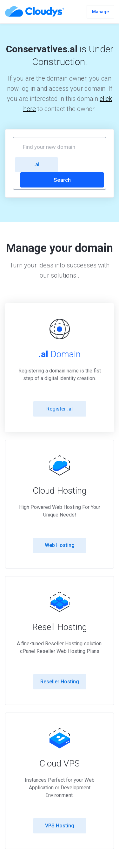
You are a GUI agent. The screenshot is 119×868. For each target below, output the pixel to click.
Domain (60, 354)
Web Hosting (60, 545)
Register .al (60, 409)
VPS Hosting (60, 826)
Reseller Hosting (60, 682)
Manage (100, 12)
